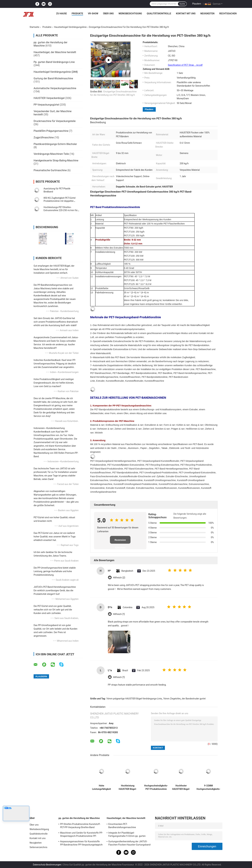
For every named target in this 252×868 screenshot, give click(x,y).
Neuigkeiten (207, 14)
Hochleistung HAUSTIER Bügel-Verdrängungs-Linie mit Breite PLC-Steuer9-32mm (128, 787)
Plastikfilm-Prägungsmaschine (51, 131)
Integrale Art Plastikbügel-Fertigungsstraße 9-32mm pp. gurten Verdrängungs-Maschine (127, 835)
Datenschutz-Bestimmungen (47, 865)
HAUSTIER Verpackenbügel (49, 98)
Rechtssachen (228, 14)
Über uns (108, 14)
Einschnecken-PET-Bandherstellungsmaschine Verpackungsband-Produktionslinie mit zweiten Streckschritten (128, 826)
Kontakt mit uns (186, 14)
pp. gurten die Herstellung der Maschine (79, 818)
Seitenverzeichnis (38, 847)
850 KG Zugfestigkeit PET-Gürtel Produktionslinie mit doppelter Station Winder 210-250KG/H (60, 201)
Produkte (77, 14)
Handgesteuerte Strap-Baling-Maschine (56, 160)
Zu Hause (61, 14)
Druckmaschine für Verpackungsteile (55, 121)
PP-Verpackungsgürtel (46, 105)
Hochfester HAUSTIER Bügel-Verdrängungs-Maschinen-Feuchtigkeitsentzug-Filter (181, 787)
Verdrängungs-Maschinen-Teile (51, 154)
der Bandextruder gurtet (194, 699)
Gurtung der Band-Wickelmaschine (53, 78)
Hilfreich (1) (119, 614)
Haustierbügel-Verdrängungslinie (70, 27)
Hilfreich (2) (119, 578)
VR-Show (93, 14)
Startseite (34, 27)
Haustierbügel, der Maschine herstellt (55, 52)
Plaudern (197, 4)
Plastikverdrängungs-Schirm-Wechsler (55, 144)
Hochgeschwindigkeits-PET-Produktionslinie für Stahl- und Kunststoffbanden (156, 787)
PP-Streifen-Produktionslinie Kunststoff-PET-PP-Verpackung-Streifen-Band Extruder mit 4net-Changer (80, 826)
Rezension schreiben (120, 541)
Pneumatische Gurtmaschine (50, 170)
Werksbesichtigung (130, 14)
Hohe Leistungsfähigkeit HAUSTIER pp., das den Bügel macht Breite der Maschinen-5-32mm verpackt (102, 787)
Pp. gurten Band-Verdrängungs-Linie (54, 62)
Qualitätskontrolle (159, 14)
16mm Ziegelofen (172, 699)
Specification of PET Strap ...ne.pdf (185, 65)
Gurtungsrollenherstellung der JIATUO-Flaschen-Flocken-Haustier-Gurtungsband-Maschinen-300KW (130, 844)
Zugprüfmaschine (44, 137)
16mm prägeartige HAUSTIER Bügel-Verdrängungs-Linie (134, 699)
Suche (182, 4)
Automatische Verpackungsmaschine (55, 88)
